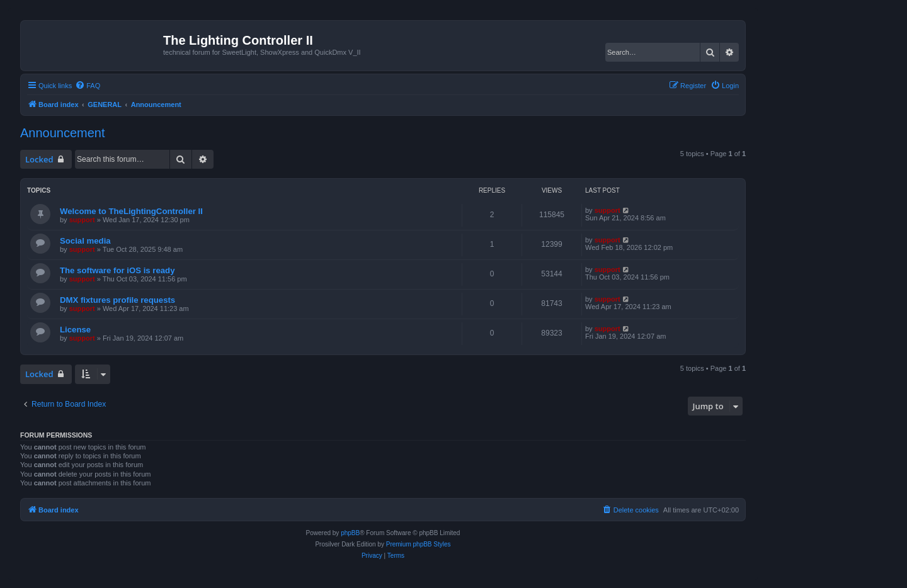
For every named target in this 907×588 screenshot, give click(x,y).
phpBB (350, 533)
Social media (85, 241)
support (82, 220)
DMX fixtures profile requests (117, 300)
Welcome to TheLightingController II (131, 211)
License (75, 330)
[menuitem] (88, 86)
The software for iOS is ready (117, 270)
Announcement (63, 133)
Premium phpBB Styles (419, 544)
